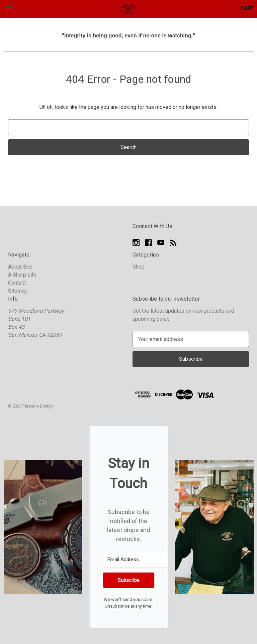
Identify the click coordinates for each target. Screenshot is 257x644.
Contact (17, 283)
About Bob (20, 267)
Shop (139, 267)
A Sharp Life (22, 275)
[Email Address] (140, 560)
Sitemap (18, 291)
